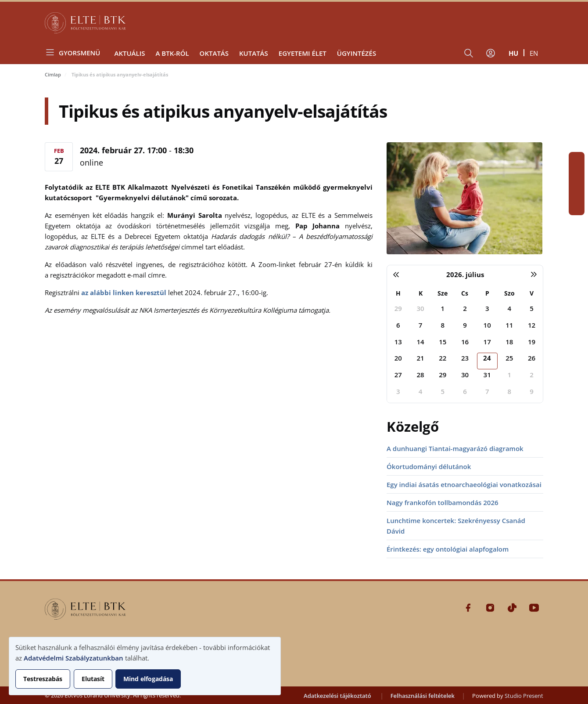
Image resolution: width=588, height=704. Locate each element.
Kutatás (254, 53)
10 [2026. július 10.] (487, 325)
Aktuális (129, 53)
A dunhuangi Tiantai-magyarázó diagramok (455, 448)
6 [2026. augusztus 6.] (465, 391)
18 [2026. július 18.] (509, 342)
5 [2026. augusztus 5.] (443, 391)
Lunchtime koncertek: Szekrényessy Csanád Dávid (456, 526)
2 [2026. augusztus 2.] (532, 375)
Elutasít (93, 679)
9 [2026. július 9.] (465, 325)
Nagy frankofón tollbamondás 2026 (443, 502)
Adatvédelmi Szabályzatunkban (73, 658)
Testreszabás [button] (43, 679)
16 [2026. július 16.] (465, 342)
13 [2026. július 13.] (398, 342)
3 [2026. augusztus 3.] (398, 391)
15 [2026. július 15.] (443, 342)
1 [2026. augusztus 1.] (510, 375)
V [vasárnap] (532, 293)
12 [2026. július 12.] (532, 325)
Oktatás (214, 53)
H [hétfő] (398, 293)
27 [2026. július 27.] (398, 375)
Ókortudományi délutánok (429, 466)
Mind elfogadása (148, 679)
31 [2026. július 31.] (487, 375)
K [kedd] (421, 293)
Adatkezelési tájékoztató (337, 696)
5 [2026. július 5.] (532, 308)
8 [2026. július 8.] (443, 325)
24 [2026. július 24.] (487, 358)
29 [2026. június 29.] (398, 308)
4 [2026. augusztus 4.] (421, 391)
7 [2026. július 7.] (421, 325)
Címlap (53, 74)
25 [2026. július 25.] (509, 358)
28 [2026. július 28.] (420, 375)
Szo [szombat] (509, 293)
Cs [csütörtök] (465, 293)
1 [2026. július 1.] (443, 308)
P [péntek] (487, 293)
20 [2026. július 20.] (398, 358)
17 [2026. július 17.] (487, 342)
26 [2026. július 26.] (532, 358)
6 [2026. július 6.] (398, 325)
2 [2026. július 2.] (465, 308)
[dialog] (145, 666)
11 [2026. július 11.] (509, 325)
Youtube (577, 207)
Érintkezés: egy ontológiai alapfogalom (448, 549)
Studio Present (524, 696)
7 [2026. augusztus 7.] (487, 391)
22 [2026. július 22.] (443, 358)
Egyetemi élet (303, 53)
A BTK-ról (172, 53)
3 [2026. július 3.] (487, 308)
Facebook (577, 160)
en (534, 53)
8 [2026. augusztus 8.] (510, 391)
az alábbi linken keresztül (124, 292)
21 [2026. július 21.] (420, 358)
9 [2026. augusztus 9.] (532, 391)
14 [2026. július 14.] (420, 342)
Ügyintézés (357, 53)
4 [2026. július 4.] (510, 308)
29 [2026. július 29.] (443, 375)
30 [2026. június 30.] (420, 308)
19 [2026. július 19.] (532, 342)
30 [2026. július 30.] (465, 375)
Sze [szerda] (443, 293)
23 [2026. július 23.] (465, 358)
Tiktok (577, 191)
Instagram (577, 176)
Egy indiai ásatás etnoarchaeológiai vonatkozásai (464, 484)
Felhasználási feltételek (423, 696)
